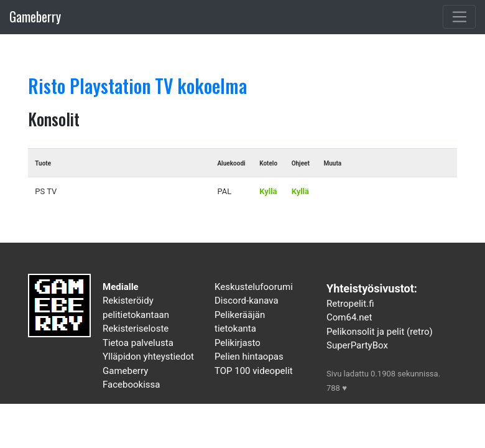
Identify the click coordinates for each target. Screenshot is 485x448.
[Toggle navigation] (459, 17)
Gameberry (35, 16)
